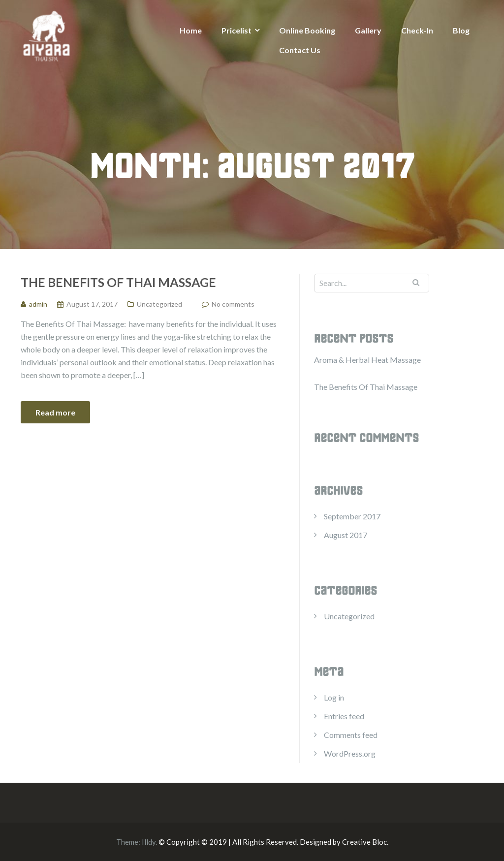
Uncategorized (159, 304)
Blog (461, 30)
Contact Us (300, 50)
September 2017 (352, 516)
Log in (334, 697)
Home (191, 30)
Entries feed (344, 716)
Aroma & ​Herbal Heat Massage (367, 360)
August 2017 (346, 535)
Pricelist (236, 30)
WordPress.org (350, 753)
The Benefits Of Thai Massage (118, 282)
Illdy (149, 842)
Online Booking (307, 30)
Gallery (368, 30)
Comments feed (351, 735)
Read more (55, 412)
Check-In (417, 30)
